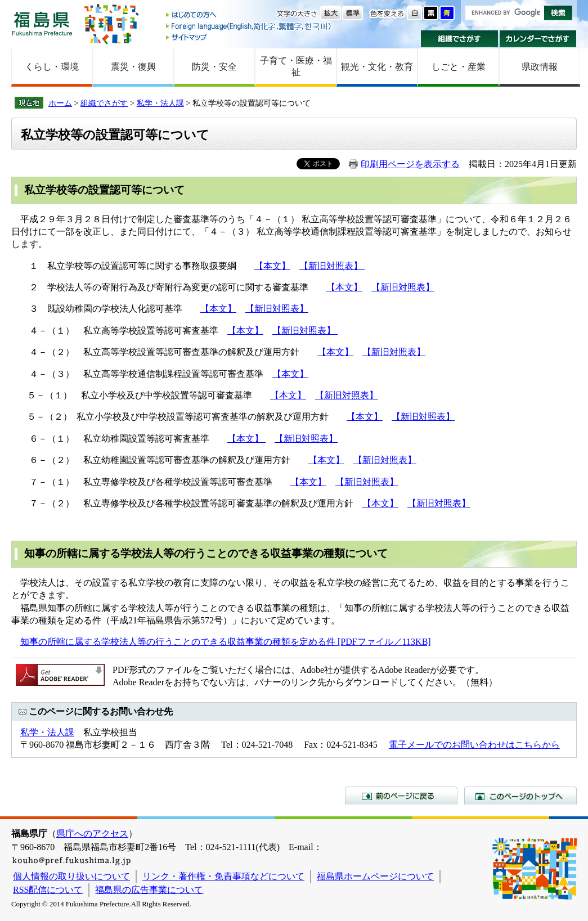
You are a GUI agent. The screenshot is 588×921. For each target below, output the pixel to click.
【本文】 (272, 266)
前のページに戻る (401, 796)
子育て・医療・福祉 (296, 66)
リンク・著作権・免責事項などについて (223, 876)
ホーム (60, 103)
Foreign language (249, 26)
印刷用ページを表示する (410, 164)
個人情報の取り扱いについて (71, 876)
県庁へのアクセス (92, 834)
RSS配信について (48, 890)
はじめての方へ (249, 15)
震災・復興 (133, 67)
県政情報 (540, 67)
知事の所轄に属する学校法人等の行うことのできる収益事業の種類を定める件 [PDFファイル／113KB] (226, 642)
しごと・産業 (459, 67)
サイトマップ (249, 37)
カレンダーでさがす (538, 39)
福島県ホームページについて (375, 876)
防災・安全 (214, 67)
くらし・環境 (52, 67)
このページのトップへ (520, 796)
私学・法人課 (160, 103)
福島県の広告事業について (149, 890)
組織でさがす (459, 39)
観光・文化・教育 (377, 67)
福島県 (42, 23)
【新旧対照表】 (332, 266)
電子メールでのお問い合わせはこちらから (474, 745)
